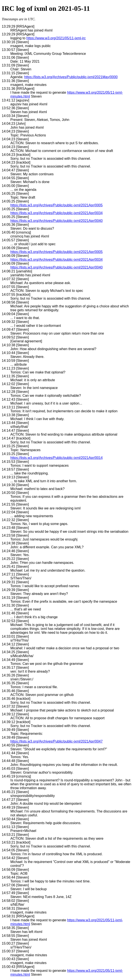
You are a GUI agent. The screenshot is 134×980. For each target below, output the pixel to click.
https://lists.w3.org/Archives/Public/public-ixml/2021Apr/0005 (57, 205)
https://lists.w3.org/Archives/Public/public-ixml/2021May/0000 (71, 77)
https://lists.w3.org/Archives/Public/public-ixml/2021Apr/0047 (57, 741)
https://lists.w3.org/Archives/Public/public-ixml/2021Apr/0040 (57, 221)
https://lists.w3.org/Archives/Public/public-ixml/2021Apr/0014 (57, 458)
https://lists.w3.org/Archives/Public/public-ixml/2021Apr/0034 (57, 213)
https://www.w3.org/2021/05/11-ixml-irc (56, 38)
